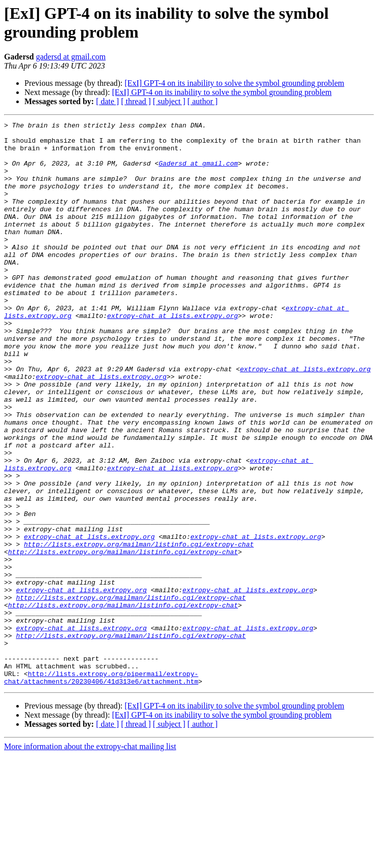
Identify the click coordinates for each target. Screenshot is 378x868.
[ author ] (203, 101)
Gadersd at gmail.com (198, 172)
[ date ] (107, 101)
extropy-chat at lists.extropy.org (172, 355)
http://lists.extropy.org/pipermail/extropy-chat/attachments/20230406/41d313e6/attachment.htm (101, 789)
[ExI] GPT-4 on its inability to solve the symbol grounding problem (234, 83)
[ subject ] (169, 101)
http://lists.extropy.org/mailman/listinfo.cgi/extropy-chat (139, 629)
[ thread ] (136, 101)
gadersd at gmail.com (71, 57)
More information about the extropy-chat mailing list (90, 859)
